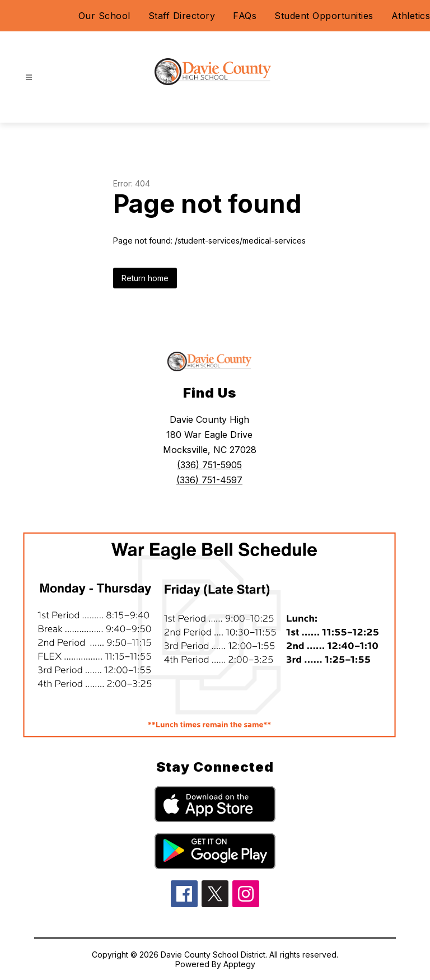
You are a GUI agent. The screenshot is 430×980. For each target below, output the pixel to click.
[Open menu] (29, 78)
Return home (145, 278)
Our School (104, 16)
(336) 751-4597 (209, 480)
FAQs (245, 16)
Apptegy (239, 964)
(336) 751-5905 (209, 465)
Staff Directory (182, 16)
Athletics (411, 16)
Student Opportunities (324, 16)
